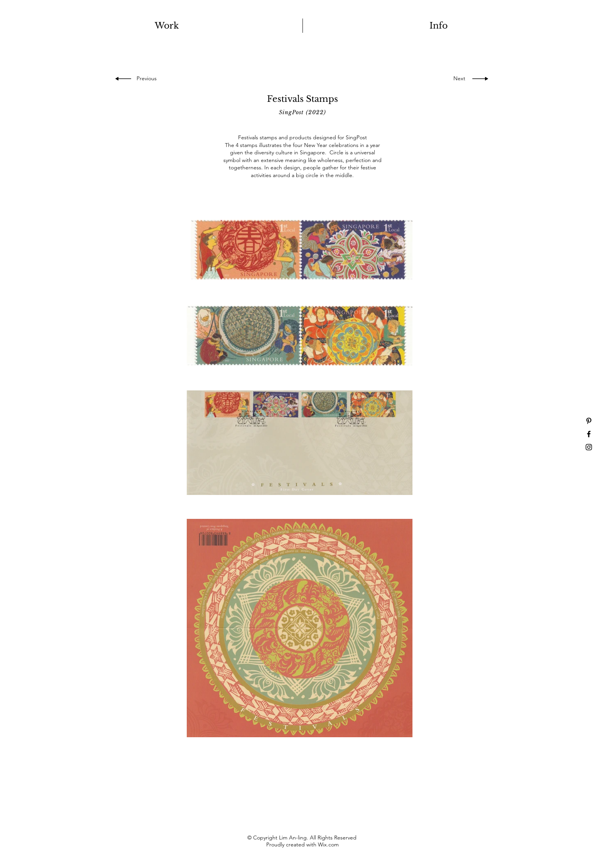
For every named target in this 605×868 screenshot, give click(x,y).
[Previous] (149, 79)
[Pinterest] (589, 421)
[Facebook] (589, 434)
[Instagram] (589, 447)
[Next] (457, 79)
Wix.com (328, 844)
